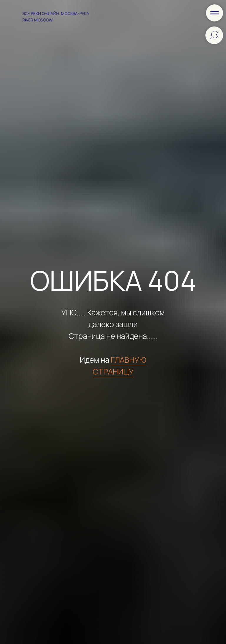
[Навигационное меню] (215, 13)
